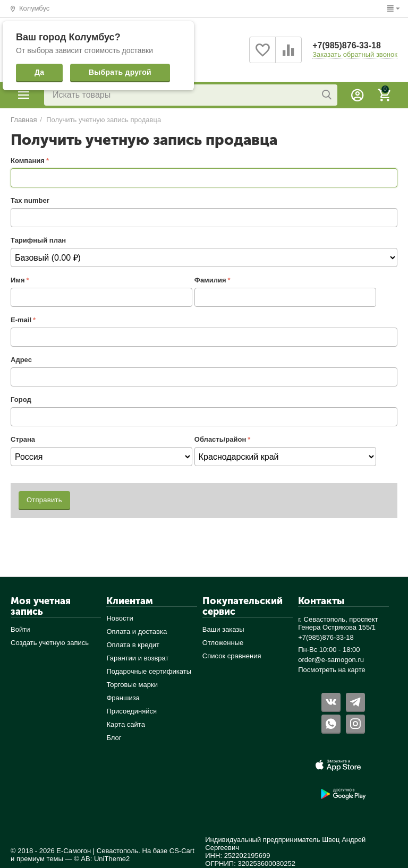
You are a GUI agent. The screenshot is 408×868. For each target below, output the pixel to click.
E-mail (21, 320)
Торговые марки (132, 685)
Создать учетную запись (50, 643)
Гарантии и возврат (137, 658)
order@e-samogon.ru (331, 660)
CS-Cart (182, 851)
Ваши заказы (223, 629)
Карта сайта (126, 724)
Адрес (21, 360)
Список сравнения (232, 656)
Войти (20, 629)
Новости (120, 618)
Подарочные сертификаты (149, 671)
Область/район (220, 439)
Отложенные (223, 643)
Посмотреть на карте (332, 670)
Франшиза (123, 698)
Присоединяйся (131, 711)
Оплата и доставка (137, 631)
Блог (114, 738)
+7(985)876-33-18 (347, 45)
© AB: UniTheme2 (102, 859)
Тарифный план (38, 240)
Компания (28, 161)
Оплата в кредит (133, 645)
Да (39, 72)
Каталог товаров (24, 95)
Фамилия (210, 280)
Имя (18, 280)
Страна (23, 439)
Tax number (30, 200)
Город (21, 399)
